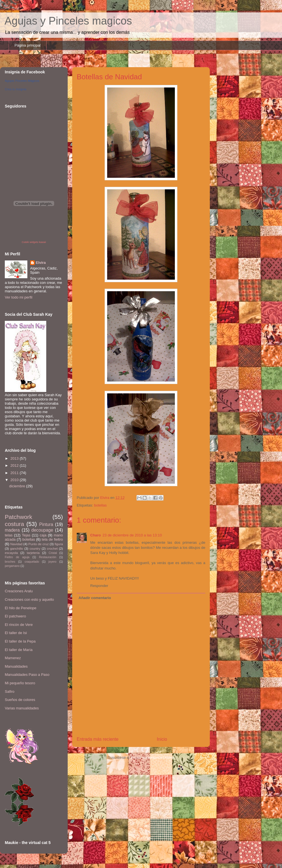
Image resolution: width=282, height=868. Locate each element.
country (35, 548)
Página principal (28, 45)
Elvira (41, 263)
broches (10, 562)
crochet (52, 548)
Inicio (162, 739)
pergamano (12, 566)
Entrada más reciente (98, 739)
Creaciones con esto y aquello (29, 600)
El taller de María (19, 650)
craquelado (32, 562)
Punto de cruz (38, 544)
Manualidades (16, 666)
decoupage (42, 530)
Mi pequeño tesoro (20, 683)
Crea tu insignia (16, 89)
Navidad (16, 544)
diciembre (18, 486)
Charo (96, 535)
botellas (100, 505)
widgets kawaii (38, 242)
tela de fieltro (52, 539)
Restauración (48, 557)
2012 (15, 465)
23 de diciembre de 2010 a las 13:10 (132, 535)
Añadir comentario (95, 598)
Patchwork (18, 517)
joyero (52, 562)
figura (59, 544)
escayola (11, 553)
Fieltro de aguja (17, 557)
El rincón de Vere (19, 625)
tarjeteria (33, 553)
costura (14, 524)
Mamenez (13, 658)
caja (43, 535)
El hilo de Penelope (21, 608)
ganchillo (17, 548)
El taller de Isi (16, 633)
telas (9, 535)
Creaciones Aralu (19, 591)
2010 (15, 480)
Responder (99, 586)
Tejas (26, 535)
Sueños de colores (20, 700)
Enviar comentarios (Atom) (153, 758)
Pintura (46, 524)
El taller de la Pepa (20, 641)
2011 (15, 473)
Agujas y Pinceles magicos (68, 21)
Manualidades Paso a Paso (27, 675)
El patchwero (15, 616)
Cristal (53, 553)
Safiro (10, 691)
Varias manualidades (22, 708)
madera (12, 530)
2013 (15, 458)
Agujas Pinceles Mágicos (22, 81)
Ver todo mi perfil (19, 297)
